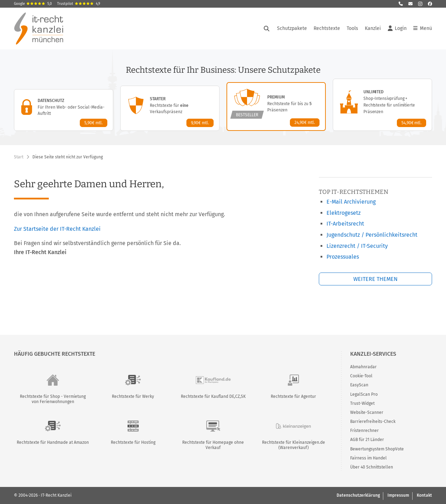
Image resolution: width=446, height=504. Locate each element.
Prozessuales (343, 257)
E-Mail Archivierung (351, 202)
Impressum (398, 495)
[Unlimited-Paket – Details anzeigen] (382, 105)
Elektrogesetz (344, 213)
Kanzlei (373, 28)
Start (19, 157)
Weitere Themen (375, 279)
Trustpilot (79, 4)
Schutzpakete (292, 28)
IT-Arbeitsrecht (345, 224)
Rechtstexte (327, 28)
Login (397, 29)
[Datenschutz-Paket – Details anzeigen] (64, 110)
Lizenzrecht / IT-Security (357, 246)
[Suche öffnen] (267, 29)
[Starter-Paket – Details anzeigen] (170, 108)
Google (33, 4)
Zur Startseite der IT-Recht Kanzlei (57, 229)
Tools (352, 28)
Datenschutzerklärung (358, 495)
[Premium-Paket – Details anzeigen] (276, 107)
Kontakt (424, 495)
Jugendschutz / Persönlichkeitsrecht (372, 235)
